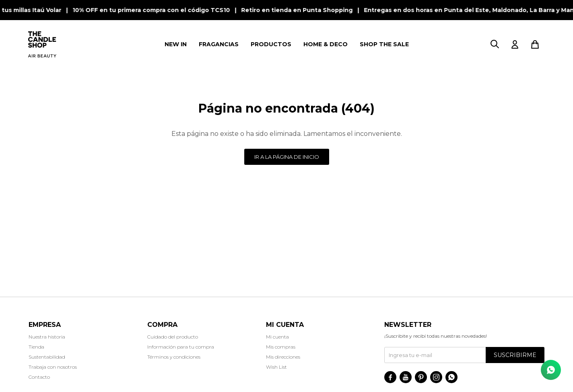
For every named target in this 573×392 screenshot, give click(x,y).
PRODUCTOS (271, 44)
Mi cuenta (277, 337)
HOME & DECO (326, 44)
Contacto (39, 377)
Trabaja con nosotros (53, 367)
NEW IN (176, 44)
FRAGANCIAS (219, 44)
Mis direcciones (283, 357)
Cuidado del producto (173, 337)
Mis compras (281, 347)
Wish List (276, 367)
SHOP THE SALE (384, 44)
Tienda (36, 347)
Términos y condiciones (174, 357)
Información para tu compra (181, 347)
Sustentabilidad (47, 357)
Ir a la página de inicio (287, 157)
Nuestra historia (47, 337)
